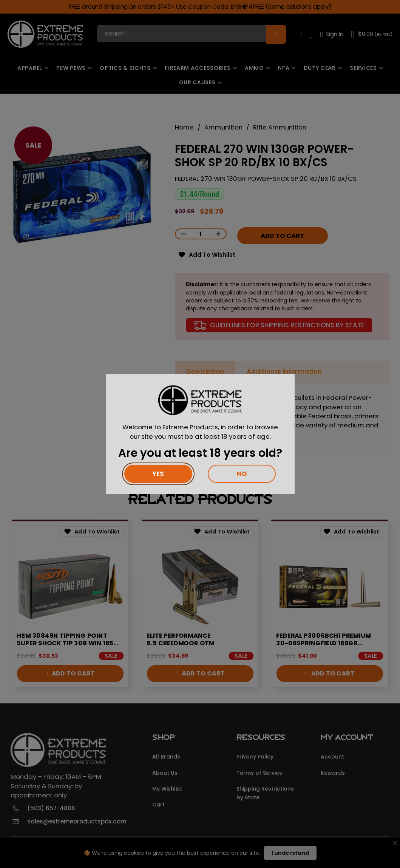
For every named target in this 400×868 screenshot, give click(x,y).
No (242, 474)
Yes (158, 474)
